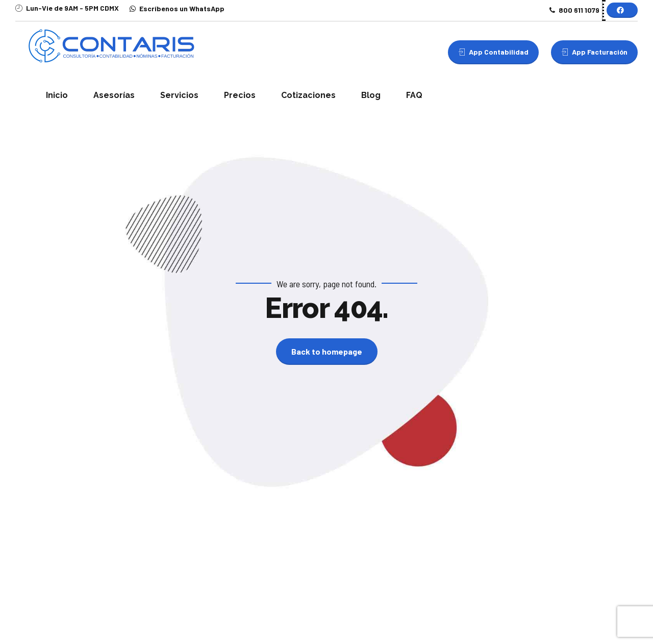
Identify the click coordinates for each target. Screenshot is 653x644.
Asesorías (114, 95)
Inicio (57, 95)
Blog (371, 95)
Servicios (179, 95)
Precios (240, 95)
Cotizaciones (308, 95)
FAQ (414, 95)
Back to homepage (327, 351)
